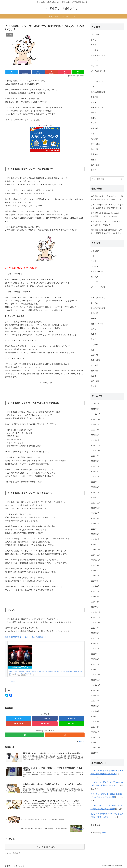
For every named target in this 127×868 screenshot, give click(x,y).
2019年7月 (95, 466)
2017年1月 (95, 607)
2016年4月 (95, 654)
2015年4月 (95, 717)
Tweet (13, 681)
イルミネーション (98, 55)
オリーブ (94, 66)
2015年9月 (95, 691)
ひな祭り (94, 50)
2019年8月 (95, 461)
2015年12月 (96, 675)
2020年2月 (95, 440)
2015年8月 (95, 696)
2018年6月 (95, 519)
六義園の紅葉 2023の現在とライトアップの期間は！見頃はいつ (107, 223)
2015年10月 (96, 685)
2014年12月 (96, 737)
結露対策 (94, 139)
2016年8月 (95, 633)
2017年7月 (95, 576)
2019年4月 (95, 482)
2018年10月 (96, 508)
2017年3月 (95, 597)
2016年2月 (95, 664)
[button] (23, 51)
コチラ (104, 833)
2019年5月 (95, 477)
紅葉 (93, 134)
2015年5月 (95, 711)
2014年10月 (96, 748)
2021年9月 (95, 435)
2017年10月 (96, 560)
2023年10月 (96, 419)
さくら (94, 40)
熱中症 (94, 118)
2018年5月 (95, 524)
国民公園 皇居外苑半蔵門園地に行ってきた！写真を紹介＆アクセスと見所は (106, 232)
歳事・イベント (97, 108)
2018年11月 (96, 503)
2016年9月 (95, 628)
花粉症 (94, 160)
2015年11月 (96, 680)
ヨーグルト (95, 87)
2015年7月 (95, 701)
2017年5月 (95, 586)
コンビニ (94, 76)
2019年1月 (95, 498)
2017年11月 (96, 555)
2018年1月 (95, 545)
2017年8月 (95, 571)
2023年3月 (95, 430)
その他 (94, 45)
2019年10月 (96, 451)
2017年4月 (95, 591)
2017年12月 (96, 550)
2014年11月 (96, 743)
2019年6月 (95, 472)
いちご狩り (95, 35)
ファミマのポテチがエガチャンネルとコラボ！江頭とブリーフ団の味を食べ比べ (107, 206)
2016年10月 (96, 623)
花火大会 (94, 154)
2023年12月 (96, 414)
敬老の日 (94, 97)
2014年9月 (95, 753)
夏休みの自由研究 (98, 92)
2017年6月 (95, 581)
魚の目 (94, 170)
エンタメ (94, 61)
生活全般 (94, 128)
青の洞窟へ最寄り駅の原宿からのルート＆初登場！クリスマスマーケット (107, 215)
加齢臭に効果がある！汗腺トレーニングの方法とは (26, 637)
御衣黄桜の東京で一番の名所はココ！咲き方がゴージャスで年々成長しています (107, 198)
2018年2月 (95, 539)
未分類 (94, 102)
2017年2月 (95, 602)
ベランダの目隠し (98, 81)
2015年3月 (95, 722)
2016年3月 (95, 659)
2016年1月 (95, 670)
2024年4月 (95, 404)
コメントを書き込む (45, 847)
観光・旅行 (95, 165)
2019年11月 (96, 445)
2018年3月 (95, 534)
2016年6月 (95, 644)
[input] (107, 179)
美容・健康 (95, 144)
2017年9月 (95, 565)
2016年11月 (96, 617)
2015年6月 (95, 706)
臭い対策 (10, 708)
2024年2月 (95, 409)
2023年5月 (95, 425)
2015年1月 (95, 732)
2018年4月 (95, 529)
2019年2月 (95, 492)
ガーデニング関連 (98, 71)
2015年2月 (95, 727)
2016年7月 (95, 638)
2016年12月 (96, 612)
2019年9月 (95, 456)
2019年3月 (95, 487)
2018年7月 (95, 513)
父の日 (94, 123)
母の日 (94, 113)
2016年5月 (95, 649)
